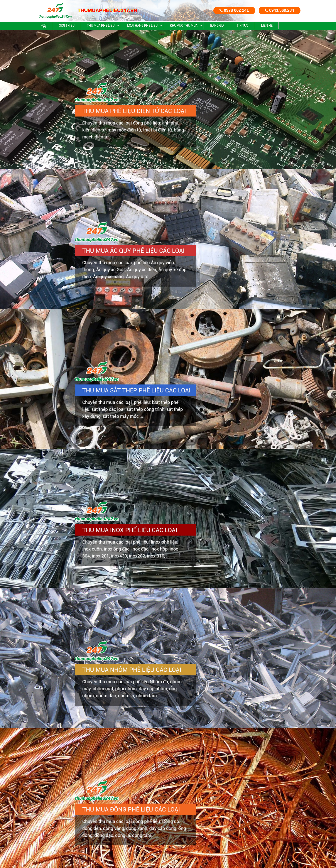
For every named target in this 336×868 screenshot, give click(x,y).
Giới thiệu (67, 26)
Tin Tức (243, 26)
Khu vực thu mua (184, 26)
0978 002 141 (234, 10)
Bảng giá (217, 26)
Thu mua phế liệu (101, 26)
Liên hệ (267, 26)
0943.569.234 (279, 10)
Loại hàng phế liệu (142, 26)
